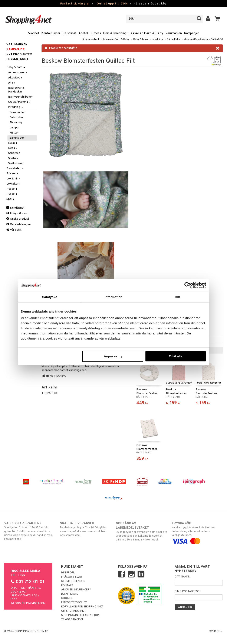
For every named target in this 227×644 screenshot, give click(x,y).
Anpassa (113, 356)
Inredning (157, 39)
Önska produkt (18, 219)
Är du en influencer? (76, 590)
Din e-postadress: (187, 591)
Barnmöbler (17, 112)
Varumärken (174, 33)
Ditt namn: (182, 577)
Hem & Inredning (115, 33)
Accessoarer (18, 73)
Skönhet (34, 33)
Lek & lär (14, 179)
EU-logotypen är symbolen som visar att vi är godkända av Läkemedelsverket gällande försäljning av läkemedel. (141, 531)
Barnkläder (15, 168)
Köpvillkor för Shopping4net (82, 607)
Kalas (13, 143)
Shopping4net (91, 39)
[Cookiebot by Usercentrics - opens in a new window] (187, 285)
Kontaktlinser (51, 33)
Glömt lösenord (73, 581)
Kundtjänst (15, 208)
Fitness (96, 33)
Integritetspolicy (74, 603)
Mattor (14, 133)
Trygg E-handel (72, 620)
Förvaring (16, 123)
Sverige (216, 631)
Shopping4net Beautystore (81, 615)
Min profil (68, 573)
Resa (13, 148)
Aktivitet (15, 78)
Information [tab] (113, 297)
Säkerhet (14, 153)
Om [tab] (177, 297)
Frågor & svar (17, 213)
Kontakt (67, 586)
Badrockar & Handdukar (16, 90)
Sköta (13, 158)
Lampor (15, 128)
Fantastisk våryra (75, 4)
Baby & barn (141, 39)
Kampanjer (191, 33)
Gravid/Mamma (19, 102)
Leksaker (14, 184)
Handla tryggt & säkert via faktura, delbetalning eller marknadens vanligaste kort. (197, 532)
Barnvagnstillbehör (20, 97)
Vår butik (14, 230)
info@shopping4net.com (28, 603)
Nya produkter (19, 54)
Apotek (84, 33)
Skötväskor (16, 163)
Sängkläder (174, 39)
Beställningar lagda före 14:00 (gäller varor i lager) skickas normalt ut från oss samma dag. (86, 529)
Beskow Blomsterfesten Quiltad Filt (203, 39)
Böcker (13, 174)
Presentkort (17, 59)
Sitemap (42, 631)
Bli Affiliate (70, 594)
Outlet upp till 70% (112, 4)
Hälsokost (69, 33)
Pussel (12, 189)
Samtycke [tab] (50, 297)
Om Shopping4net (74, 611)
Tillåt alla (175, 356)
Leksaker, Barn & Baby (146, 33)
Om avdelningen (19, 224)
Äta (12, 83)
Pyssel (12, 194)
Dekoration (17, 117)
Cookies (67, 598)
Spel (11, 199)
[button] (217, 19)
